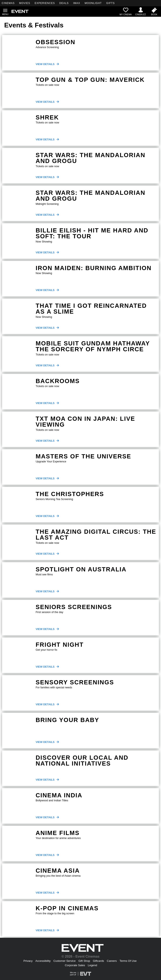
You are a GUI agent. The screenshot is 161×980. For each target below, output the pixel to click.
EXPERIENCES (45, 3)
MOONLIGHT (93, 3)
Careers (112, 961)
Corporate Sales (75, 965)
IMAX (77, 3)
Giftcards (98, 961)
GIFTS (110, 3)
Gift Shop (84, 961)
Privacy (28, 961)
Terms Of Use (128, 961)
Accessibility (43, 961)
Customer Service (65, 961)
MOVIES (25, 3)
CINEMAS (8, 3)
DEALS (64, 3)
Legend (92, 965)
